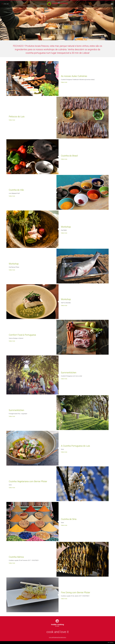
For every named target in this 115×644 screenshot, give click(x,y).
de (8, 4)
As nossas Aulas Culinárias (74, 76)
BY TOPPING (111, 643)
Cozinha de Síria (69, 519)
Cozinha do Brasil (69, 156)
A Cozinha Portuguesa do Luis (75, 446)
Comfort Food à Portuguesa (22, 335)
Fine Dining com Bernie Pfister (76, 592)
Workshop (66, 227)
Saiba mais (64, 82)
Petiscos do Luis (17, 117)
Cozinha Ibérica (16, 557)
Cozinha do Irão (16, 190)
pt (2, 4)
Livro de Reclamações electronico (57, 637)
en (5, 4)
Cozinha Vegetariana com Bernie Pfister (28, 481)
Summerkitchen (69, 373)
